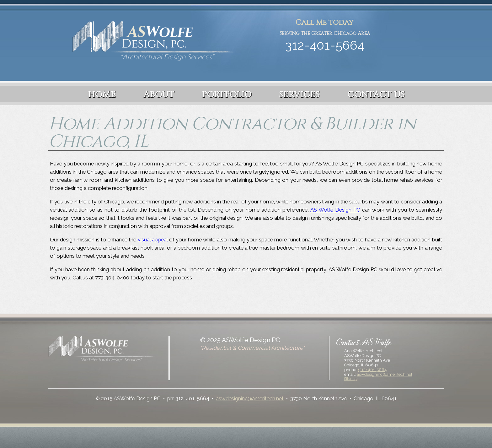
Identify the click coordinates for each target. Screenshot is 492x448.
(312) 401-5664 (372, 370)
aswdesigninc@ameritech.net (385, 374)
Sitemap (351, 379)
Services (299, 95)
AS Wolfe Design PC (335, 210)
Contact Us (376, 95)
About (159, 95)
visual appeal (153, 240)
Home (102, 95)
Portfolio (227, 95)
